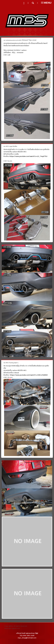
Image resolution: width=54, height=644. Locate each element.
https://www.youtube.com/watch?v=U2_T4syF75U (28, 156)
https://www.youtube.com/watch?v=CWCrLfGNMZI (29, 375)
